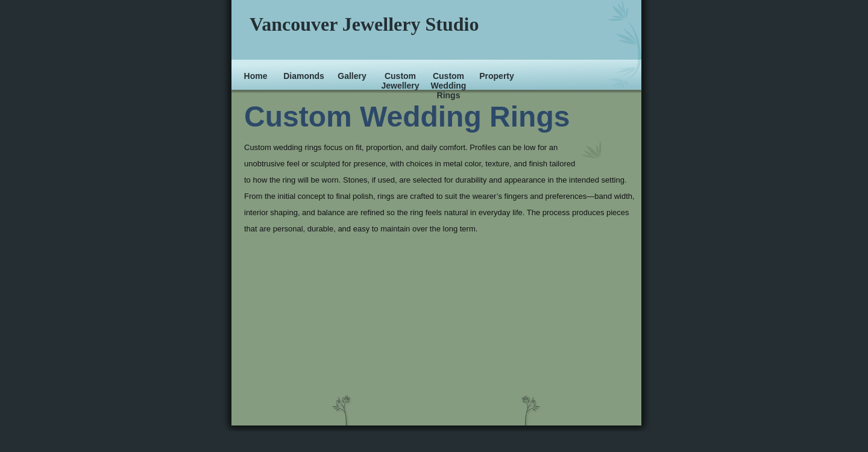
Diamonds (304, 76)
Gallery (352, 76)
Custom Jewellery (400, 81)
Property (497, 76)
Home (256, 76)
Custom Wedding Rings (449, 86)
